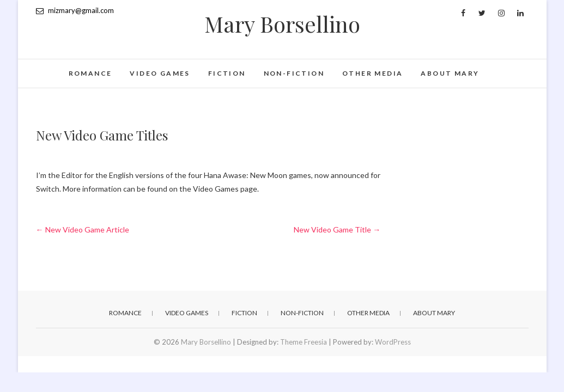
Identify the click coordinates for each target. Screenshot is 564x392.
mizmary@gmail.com (75, 10)
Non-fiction (294, 73)
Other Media (372, 73)
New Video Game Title (337, 229)
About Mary (450, 73)
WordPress (393, 342)
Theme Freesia (304, 342)
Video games (160, 73)
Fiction (227, 73)
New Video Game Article (83, 229)
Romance (90, 73)
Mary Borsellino (282, 24)
